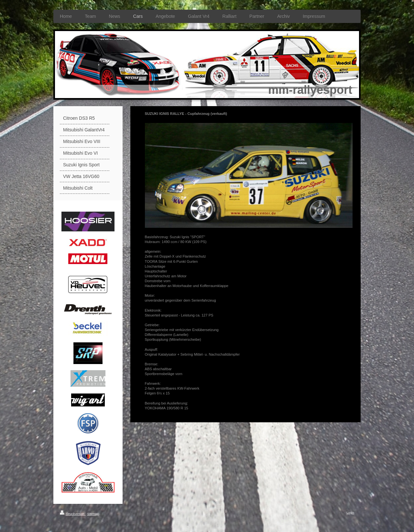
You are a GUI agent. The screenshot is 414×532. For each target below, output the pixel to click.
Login (350, 512)
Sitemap (93, 514)
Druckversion (73, 514)
